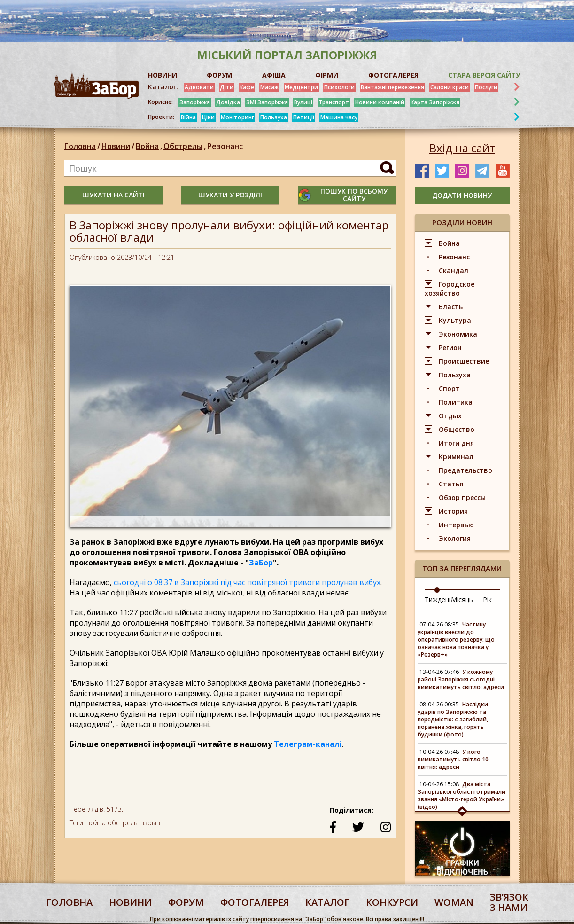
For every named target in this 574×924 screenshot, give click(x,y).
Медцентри (301, 87)
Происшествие (464, 361)
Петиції (304, 117)
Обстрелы (185, 146)
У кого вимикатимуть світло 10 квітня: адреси (453, 759)
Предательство (465, 470)
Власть (451, 307)
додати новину (462, 195)
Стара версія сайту (484, 75)
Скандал (454, 270)
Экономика (458, 334)
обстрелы (123, 823)
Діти (227, 87)
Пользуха (274, 117)
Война (150, 146)
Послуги (486, 87)
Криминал (456, 457)
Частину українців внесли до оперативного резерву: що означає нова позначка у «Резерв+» (456, 639)
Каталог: (163, 87)
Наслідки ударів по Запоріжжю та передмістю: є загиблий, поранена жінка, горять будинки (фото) (453, 719)
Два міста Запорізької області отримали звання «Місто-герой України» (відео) (462, 795)
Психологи (339, 87)
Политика (456, 402)
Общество (457, 429)
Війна (188, 117)
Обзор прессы (462, 497)
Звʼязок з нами (509, 902)
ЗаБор (261, 563)
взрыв (150, 823)
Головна (80, 146)
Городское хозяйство (450, 289)
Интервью (456, 525)
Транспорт (334, 102)
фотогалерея (255, 902)
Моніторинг (237, 117)
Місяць (462, 599)
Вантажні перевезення (392, 87)
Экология (455, 538)
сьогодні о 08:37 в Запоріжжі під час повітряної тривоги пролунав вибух (247, 582)
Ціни (208, 117)
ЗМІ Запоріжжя (267, 102)
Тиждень (439, 599)
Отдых (450, 416)
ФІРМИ (327, 75)
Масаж (269, 87)
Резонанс (225, 146)
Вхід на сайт (462, 148)
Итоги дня (456, 443)
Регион (450, 348)
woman (454, 902)
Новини (116, 146)
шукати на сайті (113, 195)
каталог (327, 902)
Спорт (449, 388)
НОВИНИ (163, 75)
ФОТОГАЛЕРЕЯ (393, 75)
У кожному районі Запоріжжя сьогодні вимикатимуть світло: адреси (461, 679)
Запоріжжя (195, 102)
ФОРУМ (219, 75)
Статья (451, 484)
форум (186, 902)
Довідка (228, 102)
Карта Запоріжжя (435, 102)
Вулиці (303, 102)
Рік (487, 599)
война (96, 823)
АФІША (274, 75)
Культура (455, 320)
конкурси (392, 902)
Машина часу (339, 117)
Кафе (247, 87)
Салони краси (450, 87)
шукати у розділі (230, 195)
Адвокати (199, 87)
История (453, 511)
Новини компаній (380, 102)
